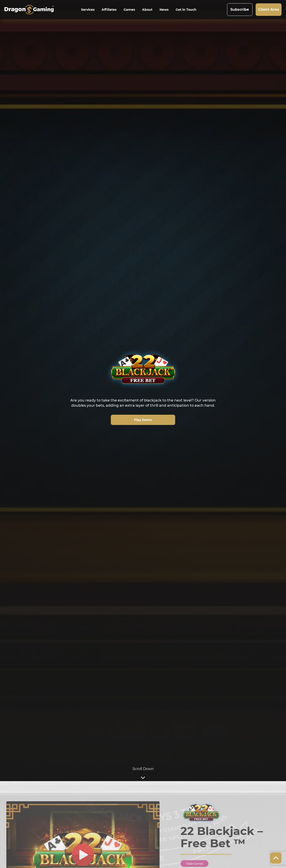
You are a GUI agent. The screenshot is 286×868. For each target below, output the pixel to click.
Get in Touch (186, 10)
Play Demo (143, 420)
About (147, 10)
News (164, 10)
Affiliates (109, 10)
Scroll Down (143, 774)
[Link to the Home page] (32, 10)
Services (88, 10)
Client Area (269, 9)
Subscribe (240, 9)
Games (129, 10)
